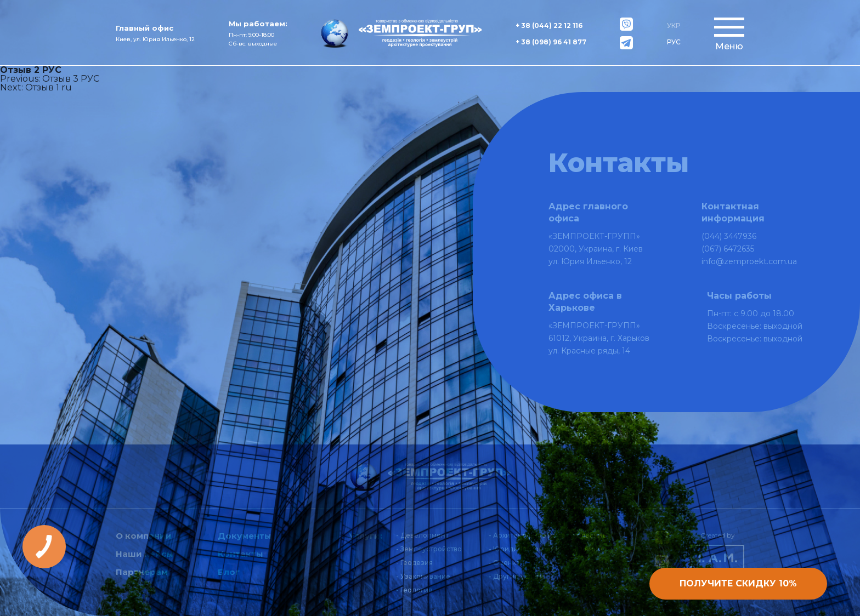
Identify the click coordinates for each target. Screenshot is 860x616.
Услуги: (366, 536)
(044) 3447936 (729, 236)
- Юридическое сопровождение (545, 549)
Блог (229, 572)
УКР (674, 25)
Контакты (241, 554)
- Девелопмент (422, 535)
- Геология (414, 590)
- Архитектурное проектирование (548, 535)
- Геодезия (414, 563)
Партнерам (142, 572)
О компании (144, 536)
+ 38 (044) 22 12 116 (549, 25)
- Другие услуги (516, 576)
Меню (729, 46)
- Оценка (504, 563)
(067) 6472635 (728, 249)
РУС (674, 42)
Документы (245, 536)
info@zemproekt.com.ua (749, 261)
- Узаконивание (423, 576)
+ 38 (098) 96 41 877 (551, 42)
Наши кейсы (145, 554)
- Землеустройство (429, 549)
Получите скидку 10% (738, 583)
